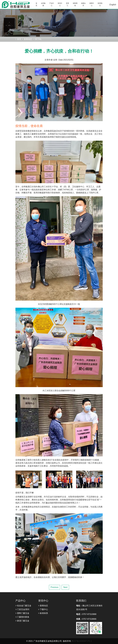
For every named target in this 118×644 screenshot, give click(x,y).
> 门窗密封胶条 (22, 617)
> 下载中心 (43, 609)
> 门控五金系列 (22, 609)
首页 (36, 4)
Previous (55, 587)
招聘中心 (92, 4)
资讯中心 (60, 4)
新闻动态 (28, 39)
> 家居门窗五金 (22, 621)
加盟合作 (83, 4)
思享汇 (68, 4)
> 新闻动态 (43, 606)
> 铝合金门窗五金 (23, 606)
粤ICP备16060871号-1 (82, 641)
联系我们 (100, 4)
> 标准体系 (43, 613)
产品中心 (52, 4)
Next (65, 587)
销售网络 (75, 4)
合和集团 (43, 4)
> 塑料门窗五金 (22, 613)
